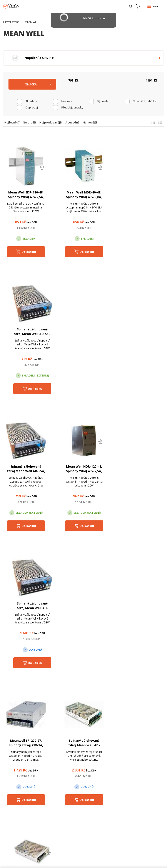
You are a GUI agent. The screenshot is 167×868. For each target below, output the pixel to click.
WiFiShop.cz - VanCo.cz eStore (20, 6)
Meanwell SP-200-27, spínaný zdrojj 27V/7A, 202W (26, 471)
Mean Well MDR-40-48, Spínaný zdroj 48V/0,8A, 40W (83, 197)
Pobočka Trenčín (126, 796)
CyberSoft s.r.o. (67, 861)
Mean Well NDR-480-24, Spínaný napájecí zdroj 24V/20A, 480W (26, 608)
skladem (31, 101)
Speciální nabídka (145, 101)
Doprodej (32, 107)
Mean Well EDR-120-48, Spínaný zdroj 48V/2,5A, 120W (26, 197)
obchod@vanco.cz (88, 721)
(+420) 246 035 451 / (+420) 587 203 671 (88, 715)
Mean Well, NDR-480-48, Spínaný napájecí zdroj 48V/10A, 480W (83, 608)
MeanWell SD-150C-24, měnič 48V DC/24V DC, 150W (141, 471)
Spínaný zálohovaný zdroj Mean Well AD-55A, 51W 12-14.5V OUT (26, 334)
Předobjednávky (72, 107)
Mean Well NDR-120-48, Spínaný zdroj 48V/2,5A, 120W (83, 334)
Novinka (67, 101)
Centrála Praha (20, 796)
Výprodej (103, 101)
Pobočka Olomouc (75, 796)
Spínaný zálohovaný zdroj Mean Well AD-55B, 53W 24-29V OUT (141, 197)
